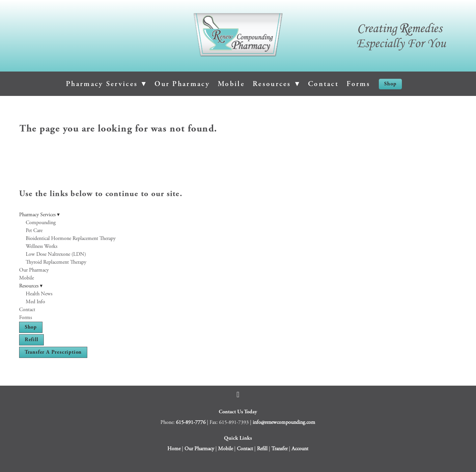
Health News (39, 294)
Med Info (35, 302)
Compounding (41, 223)
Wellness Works (42, 246)
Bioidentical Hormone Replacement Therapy (71, 238)
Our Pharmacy (182, 84)
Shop (390, 84)
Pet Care (34, 231)
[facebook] (238, 395)
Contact (323, 84)
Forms (359, 84)
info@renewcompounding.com (284, 422)
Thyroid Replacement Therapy (56, 262)
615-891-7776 (191, 422)
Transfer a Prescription (53, 352)
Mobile (231, 84)
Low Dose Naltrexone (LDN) (56, 254)
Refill (31, 340)
